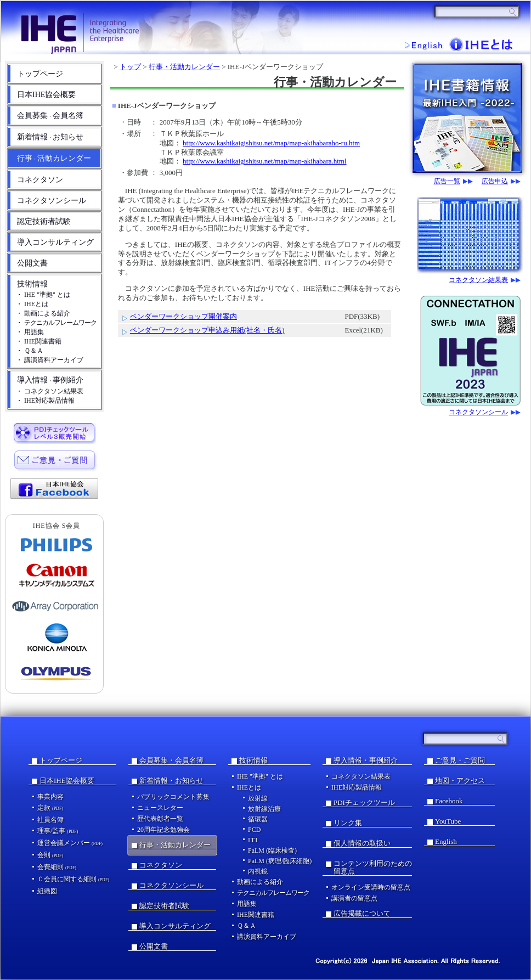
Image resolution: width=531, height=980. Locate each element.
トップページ (40, 74)
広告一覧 (447, 181)
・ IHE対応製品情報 (45, 401)
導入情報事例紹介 (50, 380)
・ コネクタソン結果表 (50, 391)
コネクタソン (40, 180)
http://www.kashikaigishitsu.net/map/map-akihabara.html (264, 161)
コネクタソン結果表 (478, 280)
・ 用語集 (30, 332)
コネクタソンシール (52, 201)
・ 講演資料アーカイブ (50, 360)
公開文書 (32, 263)
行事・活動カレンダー (184, 67)
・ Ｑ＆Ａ (30, 351)
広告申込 (495, 181)
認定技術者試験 (44, 221)
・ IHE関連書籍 (39, 341)
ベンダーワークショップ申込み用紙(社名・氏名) (207, 330)
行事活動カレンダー (54, 158)
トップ (130, 67)
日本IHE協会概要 (46, 95)
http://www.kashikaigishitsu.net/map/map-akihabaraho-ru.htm (271, 143)
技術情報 (32, 284)
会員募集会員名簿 (50, 116)
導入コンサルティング (55, 242)
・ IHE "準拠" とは (43, 295)
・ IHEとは (32, 304)
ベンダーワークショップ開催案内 (183, 316)
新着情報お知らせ (50, 137)
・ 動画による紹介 (43, 313)
